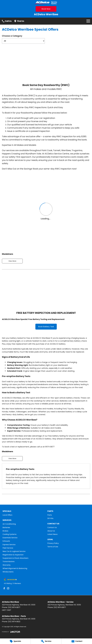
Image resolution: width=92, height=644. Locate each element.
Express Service (9, 545)
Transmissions (9, 562)
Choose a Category (23, 39)
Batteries (6, 528)
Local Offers (7, 515)
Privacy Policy (53, 543)
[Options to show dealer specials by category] (23, 41)
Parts (50, 515)
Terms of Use (53, 547)
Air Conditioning (9, 524)
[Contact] (77, 641)
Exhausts (6, 541)
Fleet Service (8, 548)
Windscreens (8, 572)
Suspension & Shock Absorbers (15, 558)
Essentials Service (10, 538)
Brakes (5, 531)
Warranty (7, 565)
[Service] (46, 641)
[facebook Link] (4, 588)
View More (12, 261)
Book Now (46, 9)
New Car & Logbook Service (14, 551)
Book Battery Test (46, 327)
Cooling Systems (10, 534)
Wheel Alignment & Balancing (15, 568)
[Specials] (15, 641)
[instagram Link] (8, 588)
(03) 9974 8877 (14, 607)
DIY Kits (50, 518)
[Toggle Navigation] (88, 21)
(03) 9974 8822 (14, 622)
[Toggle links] (11, 632)
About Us (51, 531)
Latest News (52, 534)
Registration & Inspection (13, 555)
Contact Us (52, 528)
